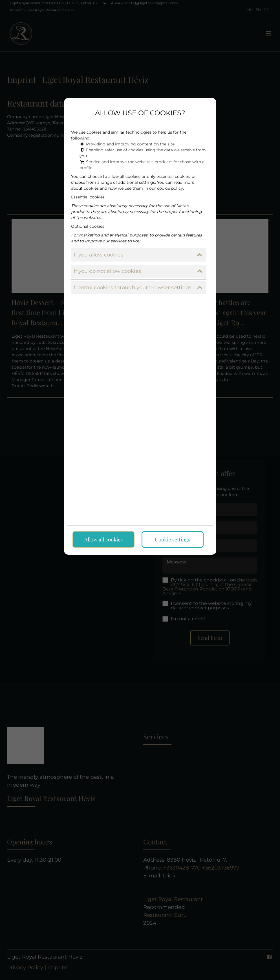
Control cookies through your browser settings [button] (138, 287)
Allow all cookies (103, 538)
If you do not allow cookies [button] (138, 270)
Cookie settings (173, 538)
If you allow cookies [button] (138, 254)
